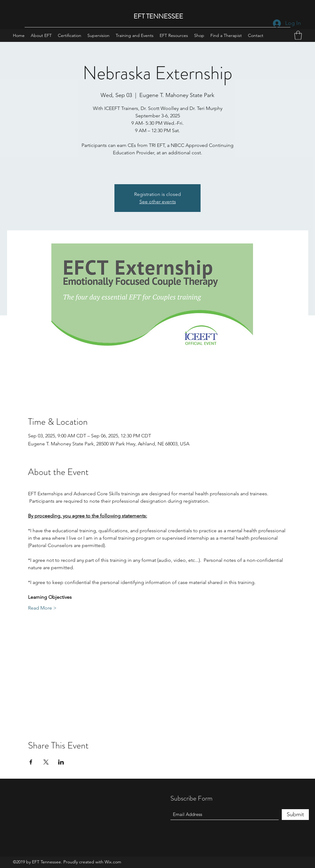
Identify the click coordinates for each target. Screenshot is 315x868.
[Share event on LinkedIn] (61, 762)
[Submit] (295, 815)
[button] (298, 35)
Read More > (42, 608)
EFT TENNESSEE (158, 16)
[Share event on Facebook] (31, 762)
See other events (158, 202)
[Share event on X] (46, 762)
